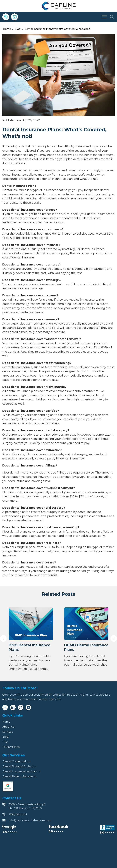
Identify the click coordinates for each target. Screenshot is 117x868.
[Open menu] (104, 17)
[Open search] (112, 17)
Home (7, 29)
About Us (8, 727)
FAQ (5, 742)
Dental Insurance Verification (21, 771)
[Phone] (6, 17)
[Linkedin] (13, 707)
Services (8, 732)
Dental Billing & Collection (20, 766)
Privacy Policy (11, 747)
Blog (18, 29)
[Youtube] (28, 707)
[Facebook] (5, 707)
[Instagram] (21, 707)
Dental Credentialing (16, 761)
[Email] (14, 17)
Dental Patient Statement (19, 776)
